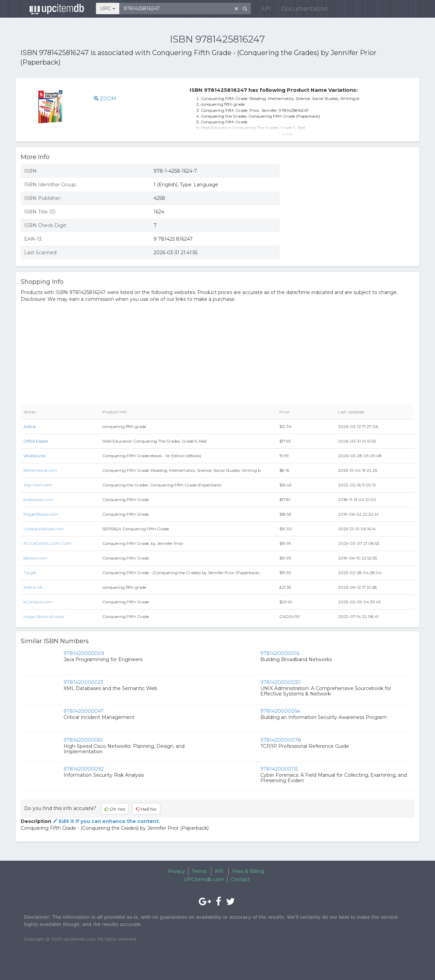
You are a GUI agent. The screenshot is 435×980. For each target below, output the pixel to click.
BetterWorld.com (40, 470)
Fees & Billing (248, 871)
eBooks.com (35, 558)
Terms (199, 871)
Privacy (176, 871)
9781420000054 (280, 711)
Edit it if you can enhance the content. (106, 821)
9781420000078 (281, 740)
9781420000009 (84, 653)
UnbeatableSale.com (44, 529)
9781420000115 (279, 769)
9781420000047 (84, 711)
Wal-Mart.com (38, 485)
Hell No (146, 809)
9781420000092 (84, 769)
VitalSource (34, 456)
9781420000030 (281, 682)
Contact (240, 879)
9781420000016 (280, 653)
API (262, 10)
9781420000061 (83, 740)
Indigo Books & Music (44, 616)
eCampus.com (38, 602)
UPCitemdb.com (204, 879)
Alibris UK (33, 587)
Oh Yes (115, 809)
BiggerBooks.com (41, 514)
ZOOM (105, 99)
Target (30, 573)
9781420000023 (83, 682)
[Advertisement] (352, 208)
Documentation (301, 10)
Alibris (30, 426)
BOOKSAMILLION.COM (47, 543)
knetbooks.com (39, 500)
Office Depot (36, 441)
